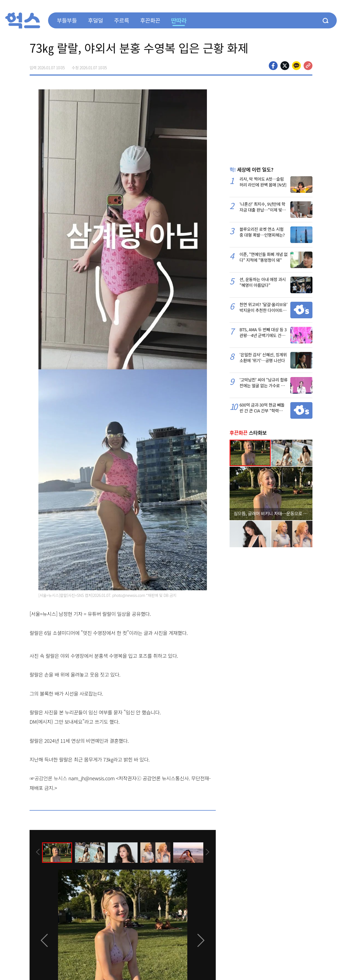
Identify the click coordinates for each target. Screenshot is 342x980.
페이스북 (273, 66)
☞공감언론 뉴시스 (48, 778)
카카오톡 (296, 66)
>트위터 (285, 66)
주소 (308, 66)
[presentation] (37, 852)
